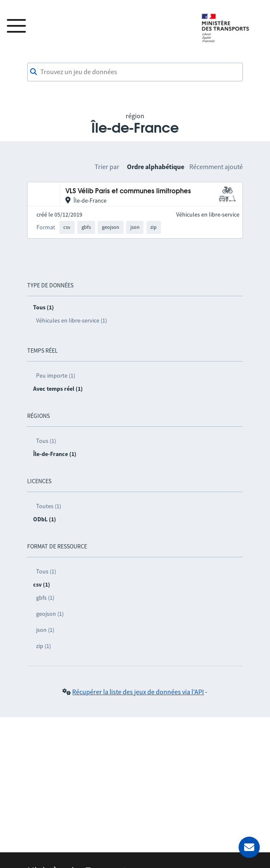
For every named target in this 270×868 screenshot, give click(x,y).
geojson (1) (50, 614)
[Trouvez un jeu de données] (135, 72)
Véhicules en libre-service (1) (72, 320)
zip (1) (44, 646)
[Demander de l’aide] (249, 847)
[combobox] (135, 72)
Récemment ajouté (216, 167)
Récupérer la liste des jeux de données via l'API (138, 692)
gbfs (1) (45, 598)
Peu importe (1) (56, 376)
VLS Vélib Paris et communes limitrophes (128, 191)
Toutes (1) (49, 506)
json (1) (45, 630)
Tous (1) (46, 441)
